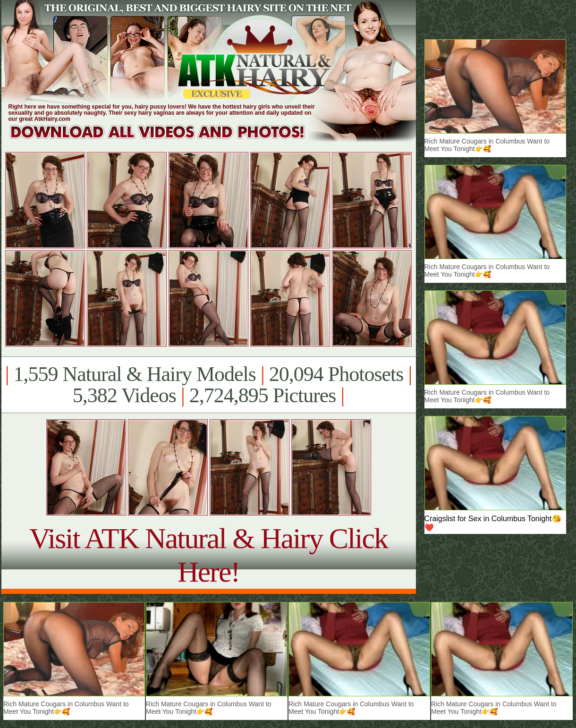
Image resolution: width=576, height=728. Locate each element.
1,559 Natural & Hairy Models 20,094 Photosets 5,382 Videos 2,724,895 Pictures (208, 385)
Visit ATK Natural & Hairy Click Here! (208, 555)
